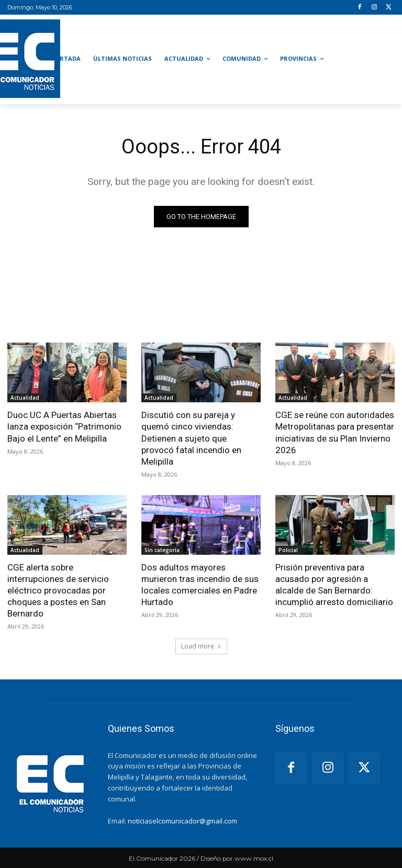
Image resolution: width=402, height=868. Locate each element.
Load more (201, 646)
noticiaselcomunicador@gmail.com (182, 821)
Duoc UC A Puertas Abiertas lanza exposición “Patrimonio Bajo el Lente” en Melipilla (64, 426)
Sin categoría (162, 550)
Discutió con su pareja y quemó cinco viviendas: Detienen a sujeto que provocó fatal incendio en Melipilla (191, 438)
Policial (288, 550)
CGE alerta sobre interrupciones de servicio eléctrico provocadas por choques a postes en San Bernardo (58, 590)
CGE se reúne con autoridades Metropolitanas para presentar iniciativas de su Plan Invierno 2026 (335, 432)
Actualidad (25, 398)
